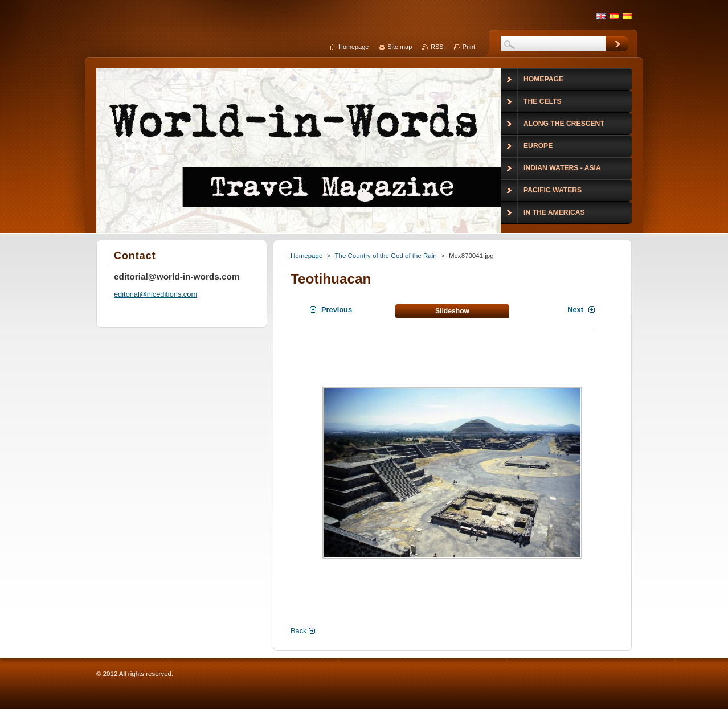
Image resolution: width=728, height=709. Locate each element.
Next (575, 310)
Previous (337, 310)
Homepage (306, 256)
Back (298, 631)
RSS (437, 47)
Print (469, 47)
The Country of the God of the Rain (385, 256)
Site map (400, 47)
